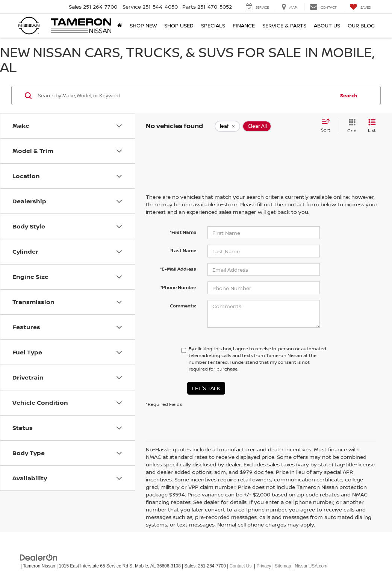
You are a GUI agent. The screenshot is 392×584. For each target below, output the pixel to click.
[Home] (120, 26)
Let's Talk (206, 388)
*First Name (183, 232)
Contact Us (241, 566)
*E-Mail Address (178, 269)
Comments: (183, 306)
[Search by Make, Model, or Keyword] (185, 95)
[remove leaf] (227, 126)
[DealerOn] (39, 557)
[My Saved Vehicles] (360, 7)
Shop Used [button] (179, 25)
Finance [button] (244, 25)
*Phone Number (178, 287)
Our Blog (361, 25)
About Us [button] (327, 25)
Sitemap (283, 566)
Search (349, 95)
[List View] (372, 126)
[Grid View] (350, 126)
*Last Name (183, 250)
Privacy (264, 566)
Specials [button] (213, 25)
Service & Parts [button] (284, 25)
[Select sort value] (328, 126)
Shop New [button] (143, 25)
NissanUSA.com (311, 566)
